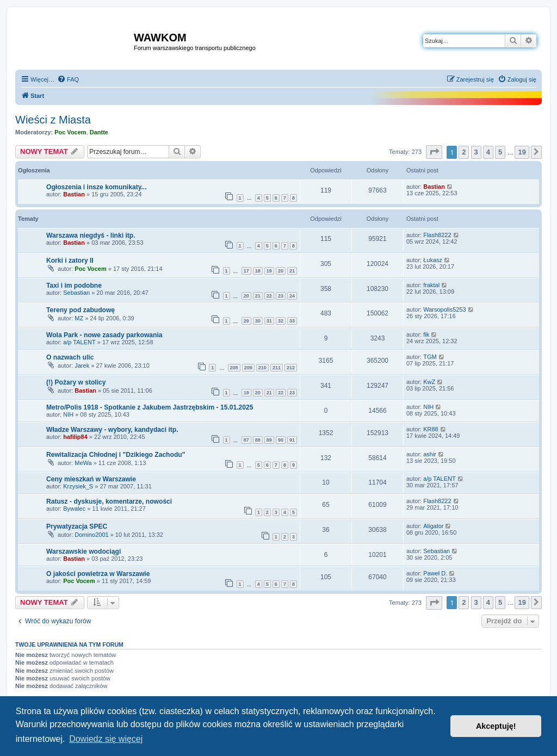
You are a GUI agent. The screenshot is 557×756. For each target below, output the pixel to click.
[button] (434, 152)
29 (246, 321)
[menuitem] (68, 79)
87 (246, 440)
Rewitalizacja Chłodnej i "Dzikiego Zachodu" (116, 455)
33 (292, 321)
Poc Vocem (70, 132)
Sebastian (76, 293)
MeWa (83, 463)
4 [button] (488, 152)
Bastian (74, 194)
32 (281, 321)
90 (281, 440)
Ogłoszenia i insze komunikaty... (97, 187)
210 (262, 368)
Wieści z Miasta (53, 120)
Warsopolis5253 (444, 309)
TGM (430, 357)
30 (258, 321)
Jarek (82, 365)
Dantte (99, 132)
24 (292, 296)
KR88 (431, 429)
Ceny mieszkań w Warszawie (91, 479)
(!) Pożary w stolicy (76, 382)
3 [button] (476, 152)
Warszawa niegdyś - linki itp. (91, 236)
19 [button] (522, 152)
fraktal (431, 285)
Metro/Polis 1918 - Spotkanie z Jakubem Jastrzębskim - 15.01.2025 (150, 407)
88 (258, 440)
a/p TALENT (79, 342)
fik (426, 334)
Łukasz (433, 260)
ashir (430, 454)
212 (291, 368)
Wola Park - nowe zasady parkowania (104, 335)
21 (292, 271)
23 (281, 296)
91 (292, 440)
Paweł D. (435, 573)
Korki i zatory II (70, 261)
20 (281, 271)
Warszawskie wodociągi (83, 551)
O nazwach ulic (70, 357)
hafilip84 (75, 437)
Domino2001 (91, 535)
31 (269, 321)
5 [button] (500, 152)
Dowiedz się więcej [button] (106, 739)
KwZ (429, 382)
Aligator (433, 526)
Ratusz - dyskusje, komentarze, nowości (109, 501)
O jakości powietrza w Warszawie (98, 574)
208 (234, 368)
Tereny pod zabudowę (81, 310)
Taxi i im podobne (74, 286)
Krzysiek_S (78, 486)
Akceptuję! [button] (496, 726)
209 (248, 368)
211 (277, 368)
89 (269, 440)
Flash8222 (437, 235)
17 (246, 271)
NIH (68, 414)
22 (269, 296)
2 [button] (464, 152)
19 (269, 271)
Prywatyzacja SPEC (77, 526)
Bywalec (74, 509)
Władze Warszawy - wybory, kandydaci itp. (112, 430)
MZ (79, 318)
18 (258, 271)
